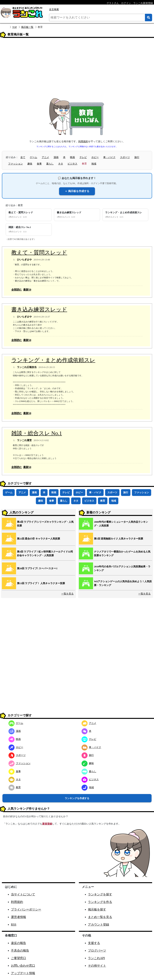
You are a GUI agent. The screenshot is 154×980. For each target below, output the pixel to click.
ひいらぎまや (24, 260)
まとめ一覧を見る (100, 917)
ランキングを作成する (77, 798)
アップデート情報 (23, 973)
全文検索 (54, 9)
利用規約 (83, 141)
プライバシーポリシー (26, 909)
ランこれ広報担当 (27, 367)
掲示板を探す (97, 909)
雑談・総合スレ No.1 (37, 433)
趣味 (30, 164)
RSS (14, 925)
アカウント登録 (99, 925)
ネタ (61, 164)
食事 (39, 164)
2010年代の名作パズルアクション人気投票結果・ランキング (122, 568)
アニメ (45, 157)
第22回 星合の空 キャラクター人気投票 (38, 539)
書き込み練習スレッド (39, 309)
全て (23, 157)
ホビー (95, 157)
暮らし (50, 164)
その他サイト (97, 966)
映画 (72, 157)
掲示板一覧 (27, 27)
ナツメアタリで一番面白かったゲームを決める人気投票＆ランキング (122, 553)
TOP (15, 27)
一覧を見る (67, 594)
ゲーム (33, 157)
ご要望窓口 (18, 958)
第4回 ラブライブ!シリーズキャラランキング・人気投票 (45, 524)
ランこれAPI (96, 958)
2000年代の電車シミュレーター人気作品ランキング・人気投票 (121, 524)
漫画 (56, 157)
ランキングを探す (100, 894)
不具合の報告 (20, 951)
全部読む (17, 290)
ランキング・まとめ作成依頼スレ (53, 360)
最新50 (27, 290)
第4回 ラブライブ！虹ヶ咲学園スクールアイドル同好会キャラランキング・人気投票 (45, 553)
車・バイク (109, 157)
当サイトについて (23, 894)
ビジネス (72, 164)
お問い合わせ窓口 (23, 966)
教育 (103, 501)
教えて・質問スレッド (39, 253)
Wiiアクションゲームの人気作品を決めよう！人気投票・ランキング (123, 583)
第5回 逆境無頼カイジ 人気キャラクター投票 (119, 539)
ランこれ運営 (24, 440)
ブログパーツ (97, 951)
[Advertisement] (77, 69)
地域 (94, 164)
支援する (94, 943)
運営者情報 (18, 917)
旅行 (137, 157)
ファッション (15, 164)
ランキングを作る (100, 902)
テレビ (83, 157)
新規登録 (47, 824)
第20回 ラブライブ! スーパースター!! (37, 568)
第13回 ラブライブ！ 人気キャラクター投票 (41, 583)
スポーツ (125, 157)
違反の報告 (18, 943)
